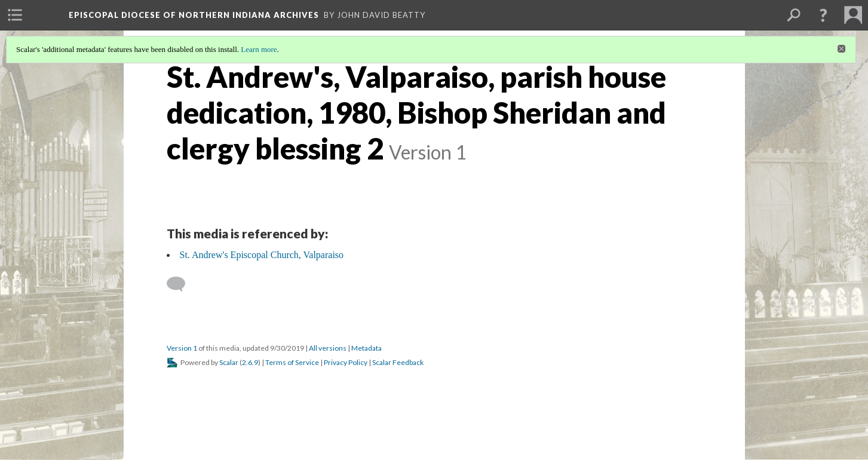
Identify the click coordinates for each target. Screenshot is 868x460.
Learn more (259, 49)
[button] (823, 15)
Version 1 (182, 348)
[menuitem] (15, 15)
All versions (328, 348)
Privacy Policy (346, 362)
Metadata (366, 348)
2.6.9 (250, 362)
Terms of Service (292, 362)
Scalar (229, 362)
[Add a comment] (181, 284)
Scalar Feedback (398, 362)
